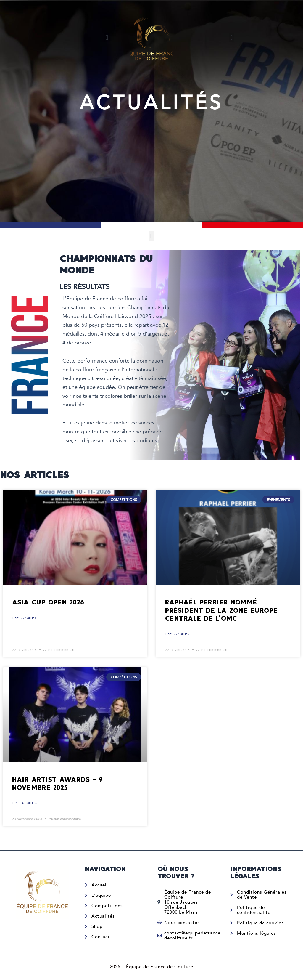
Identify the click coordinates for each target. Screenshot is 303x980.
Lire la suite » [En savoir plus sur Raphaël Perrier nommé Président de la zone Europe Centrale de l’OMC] (177, 634)
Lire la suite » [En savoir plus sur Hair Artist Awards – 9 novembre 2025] (24, 804)
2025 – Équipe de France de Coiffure (151, 967)
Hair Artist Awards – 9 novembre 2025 (57, 784)
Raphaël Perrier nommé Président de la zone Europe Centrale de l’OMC (221, 610)
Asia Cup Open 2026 (48, 602)
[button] (107, 37)
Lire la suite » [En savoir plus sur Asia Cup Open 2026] (24, 618)
